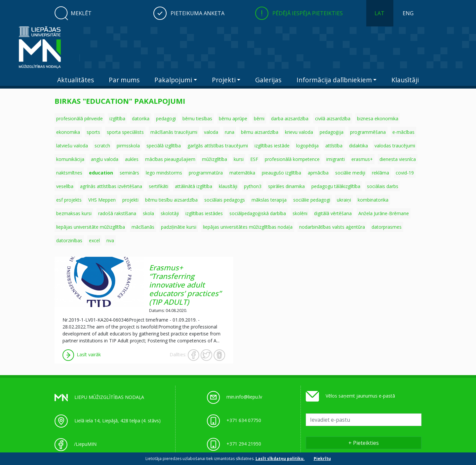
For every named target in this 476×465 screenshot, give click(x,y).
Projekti (224, 80)
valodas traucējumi (395, 146)
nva (110, 240)
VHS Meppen (102, 200)
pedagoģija (332, 132)
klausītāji (228, 186)
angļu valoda (105, 159)
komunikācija (70, 159)
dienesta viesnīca (398, 159)
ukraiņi (344, 200)
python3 (253, 186)
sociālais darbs (383, 186)
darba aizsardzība (290, 118)
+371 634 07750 (244, 420)
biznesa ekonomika (378, 118)
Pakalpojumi (173, 80)
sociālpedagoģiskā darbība (258, 213)
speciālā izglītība (164, 146)
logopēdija (307, 146)
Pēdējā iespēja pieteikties (308, 13)
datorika (141, 118)
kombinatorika (373, 200)
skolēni (300, 213)
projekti (130, 200)
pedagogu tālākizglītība (336, 186)
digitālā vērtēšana (333, 213)
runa (230, 132)
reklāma (380, 173)
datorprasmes (387, 227)
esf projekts (69, 200)
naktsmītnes (69, 173)
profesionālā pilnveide (79, 118)
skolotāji (170, 213)
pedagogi (166, 118)
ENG (408, 13)
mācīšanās (143, 227)
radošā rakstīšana (117, 213)
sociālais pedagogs (225, 200)
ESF (254, 159)
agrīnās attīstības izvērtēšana (111, 186)
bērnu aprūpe (233, 118)
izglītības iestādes (204, 213)
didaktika (358, 146)
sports (93, 132)
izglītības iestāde (272, 146)
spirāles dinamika (286, 186)
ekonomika (68, 132)
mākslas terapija (269, 200)
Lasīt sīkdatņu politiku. (280, 459)
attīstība (334, 146)
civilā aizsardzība (333, 118)
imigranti (336, 159)
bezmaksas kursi (74, 213)
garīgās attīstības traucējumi (218, 146)
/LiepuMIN (85, 444)
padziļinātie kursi (179, 227)
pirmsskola (128, 146)
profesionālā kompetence (292, 159)
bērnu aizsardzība (260, 132)
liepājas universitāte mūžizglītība (91, 227)
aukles (132, 159)
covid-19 (405, 173)
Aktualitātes (76, 80)
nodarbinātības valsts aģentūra (332, 227)
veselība (65, 186)
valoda (211, 132)
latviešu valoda (72, 146)
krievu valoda (299, 132)
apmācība (318, 173)
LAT (379, 13)
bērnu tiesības (197, 118)
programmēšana (368, 132)
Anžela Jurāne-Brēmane (384, 213)
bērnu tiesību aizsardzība (171, 200)
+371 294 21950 (244, 444)
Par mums (124, 80)
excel (94, 240)
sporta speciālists (125, 132)
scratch (102, 146)
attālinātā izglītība (194, 186)
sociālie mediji (350, 173)
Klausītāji (405, 80)
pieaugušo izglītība (281, 173)
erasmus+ (362, 159)
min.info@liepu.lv (244, 397)
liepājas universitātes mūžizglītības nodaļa (248, 227)
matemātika (242, 173)
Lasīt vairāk (82, 354)
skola (148, 213)
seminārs (129, 173)
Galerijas (268, 80)
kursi (239, 159)
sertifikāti (159, 186)
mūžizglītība (215, 159)
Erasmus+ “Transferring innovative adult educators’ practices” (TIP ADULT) (185, 285)
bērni (259, 118)
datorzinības (69, 240)
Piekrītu (322, 459)
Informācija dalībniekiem (334, 80)
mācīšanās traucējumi (174, 132)
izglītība (117, 118)
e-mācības (403, 132)
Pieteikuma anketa (198, 13)
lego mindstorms (164, 173)
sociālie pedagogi (312, 200)
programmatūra (206, 173)
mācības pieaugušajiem (170, 159)
